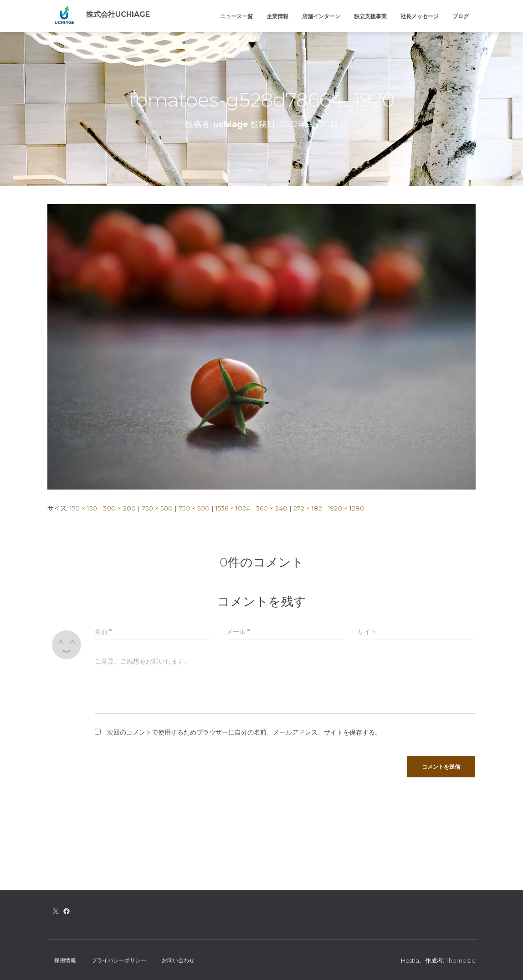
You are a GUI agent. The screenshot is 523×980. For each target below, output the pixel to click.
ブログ (461, 16)
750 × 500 (157, 508)
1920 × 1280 (346, 508)
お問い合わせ (178, 960)
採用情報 (65, 960)
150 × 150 (83, 508)
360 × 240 (272, 508)
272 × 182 (308, 508)
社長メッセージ (420, 16)
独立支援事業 (370, 16)
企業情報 (277, 16)
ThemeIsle (461, 960)
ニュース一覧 (236, 16)
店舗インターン (321, 16)
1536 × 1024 (233, 508)
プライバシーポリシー (119, 960)
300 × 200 (119, 508)
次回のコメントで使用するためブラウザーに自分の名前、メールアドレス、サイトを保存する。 (244, 732)
